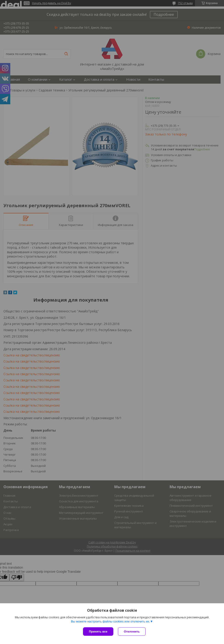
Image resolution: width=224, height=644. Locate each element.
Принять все (98, 632)
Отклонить (132, 632)
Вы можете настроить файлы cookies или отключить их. (110, 621)
